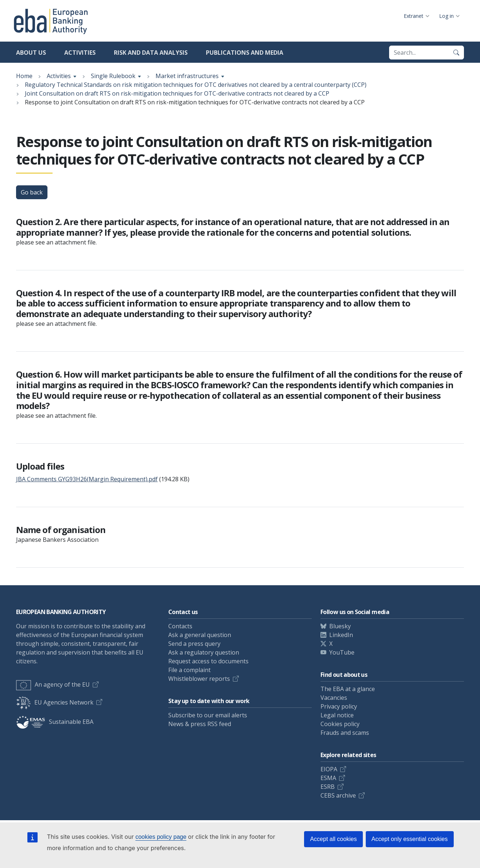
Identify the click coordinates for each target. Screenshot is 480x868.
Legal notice (337, 715)
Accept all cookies (333, 839)
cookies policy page (161, 837)
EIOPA (329, 769)
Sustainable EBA (55, 722)
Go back (32, 192)
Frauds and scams (345, 733)
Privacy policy (339, 706)
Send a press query (194, 644)
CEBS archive (338, 795)
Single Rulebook (113, 76)
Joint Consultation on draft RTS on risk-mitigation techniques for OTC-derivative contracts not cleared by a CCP (177, 93)
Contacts (180, 626)
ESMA (328, 778)
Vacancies (334, 698)
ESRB (328, 787)
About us (31, 53)
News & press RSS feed (200, 724)
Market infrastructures (187, 76)
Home (24, 76)
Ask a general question (200, 635)
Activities (80, 53)
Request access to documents (208, 661)
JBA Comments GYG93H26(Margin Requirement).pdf (87, 479)
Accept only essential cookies (410, 839)
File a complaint (189, 670)
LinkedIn (341, 635)
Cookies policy (340, 724)
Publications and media (245, 53)
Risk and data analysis (151, 53)
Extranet (414, 16)
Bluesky (340, 626)
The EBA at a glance (348, 689)
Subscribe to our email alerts (208, 715)
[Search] (456, 53)
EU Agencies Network (55, 702)
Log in (446, 16)
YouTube (342, 652)
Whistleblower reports (199, 679)
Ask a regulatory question (204, 652)
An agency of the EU (53, 684)
